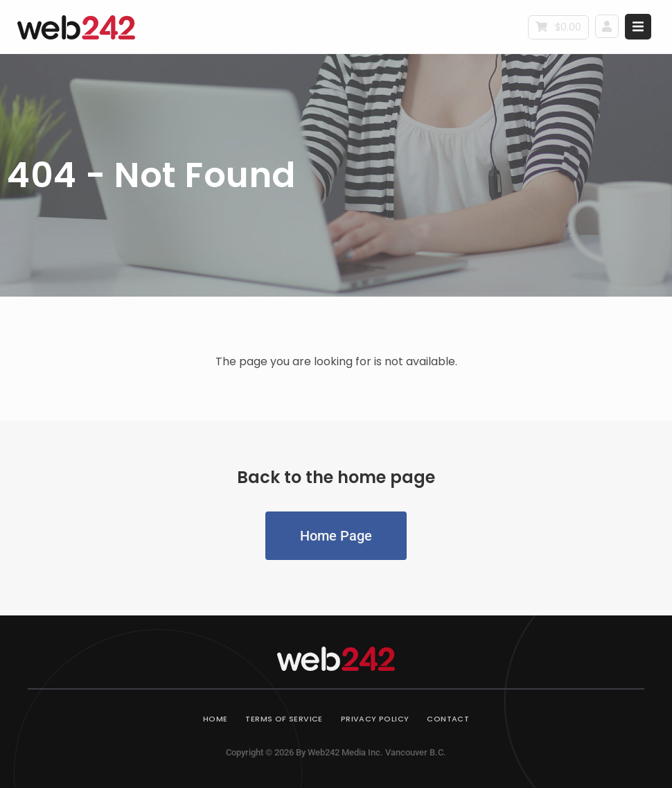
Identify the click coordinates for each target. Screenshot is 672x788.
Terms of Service (284, 719)
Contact (448, 719)
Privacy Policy (375, 719)
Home (215, 719)
